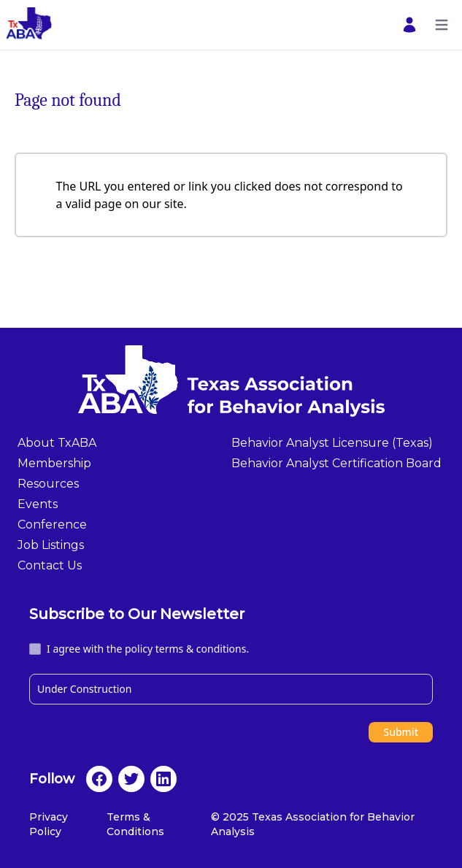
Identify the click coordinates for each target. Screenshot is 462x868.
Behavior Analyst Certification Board (336, 463)
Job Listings (51, 545)
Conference (52, 525)
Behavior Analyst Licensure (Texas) (332, 443)
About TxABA (57, 443)
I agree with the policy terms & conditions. (148, 649)
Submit (401, 732)
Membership (54, 463)
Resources (48, 484)
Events (38, 504)
